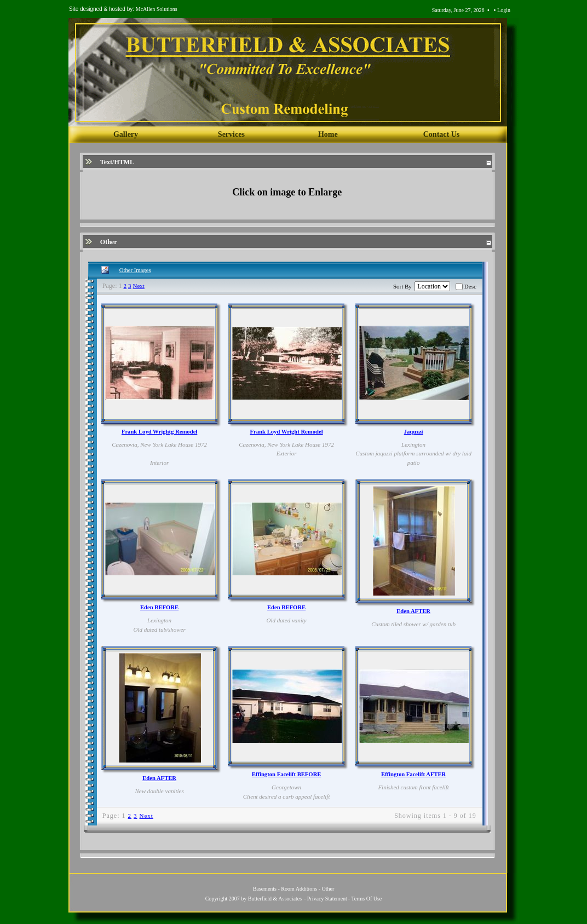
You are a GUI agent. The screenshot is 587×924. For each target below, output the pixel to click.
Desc (470, 286)
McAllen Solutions (157, 9)
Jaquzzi (414, 432)
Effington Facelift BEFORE (287, 774)
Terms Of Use (366, 899)
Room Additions (299, 889)
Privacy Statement (327, 899)
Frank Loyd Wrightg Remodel (159, 432)
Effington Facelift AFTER (413, 774)
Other (328, 889)
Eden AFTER (413, 611)
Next (139, 286)
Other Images (135, 270)
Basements (265, 889)
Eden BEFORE (159, 607)
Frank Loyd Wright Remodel (287, 432)
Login (504, 10)
